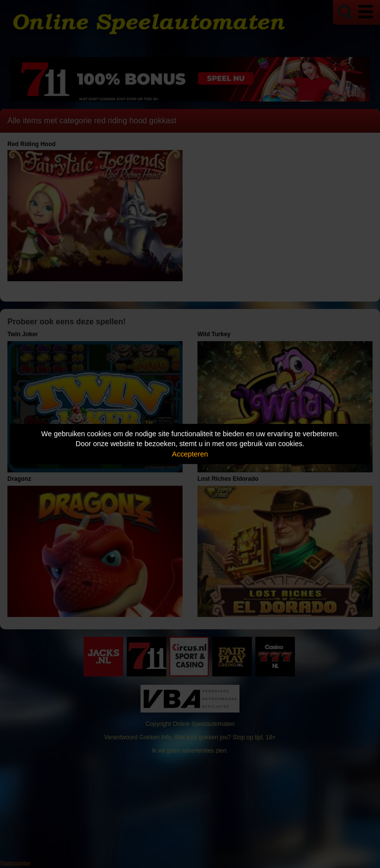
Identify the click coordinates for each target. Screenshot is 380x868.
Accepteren (190, 454)
